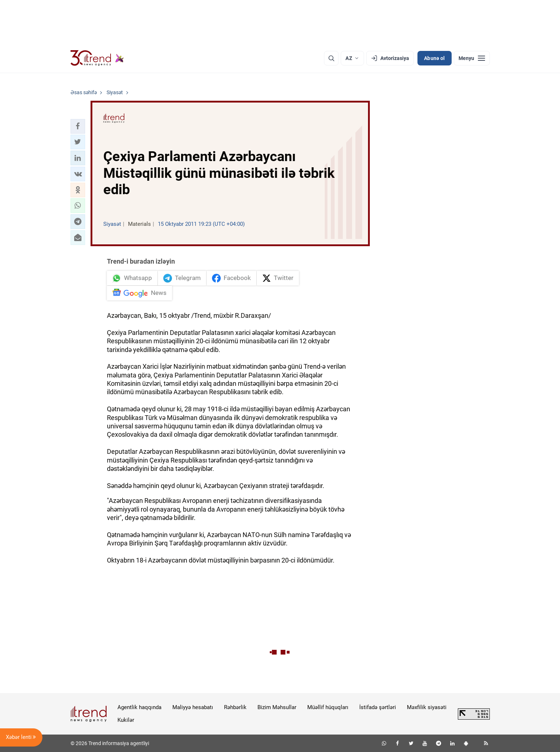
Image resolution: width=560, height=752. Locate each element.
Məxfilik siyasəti (427, 707)
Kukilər (126, 720)
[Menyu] (472, 58)
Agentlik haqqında (139, 707)
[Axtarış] (331, 58)
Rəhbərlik (235, 707)
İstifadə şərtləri (378, 707)
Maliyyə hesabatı (193, 707)
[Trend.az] (97, 58)
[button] (78, 126)
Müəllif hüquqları (328, 707)
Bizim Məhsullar (277, 707)
